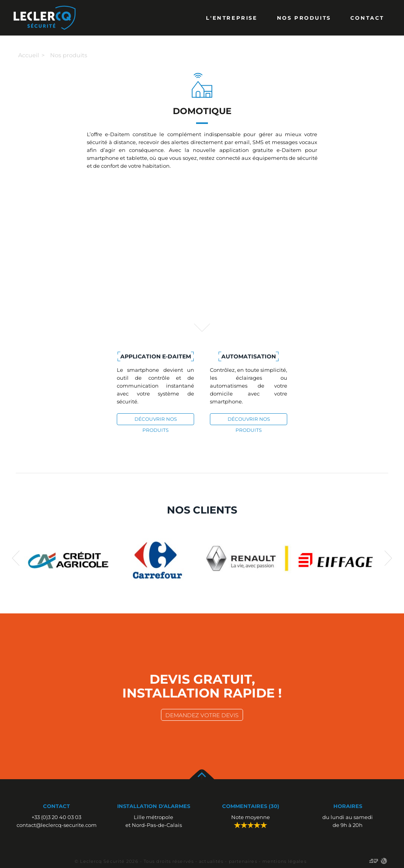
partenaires (243, 861)
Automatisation (249, 356)
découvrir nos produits (156, 421)
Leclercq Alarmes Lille (45, 18)
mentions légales (284, 861)
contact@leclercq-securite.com (57, 825)
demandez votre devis (202, 715)
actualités (211, 861)
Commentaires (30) (251, 806)
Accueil (29, 55)
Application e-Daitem (156, 356)
